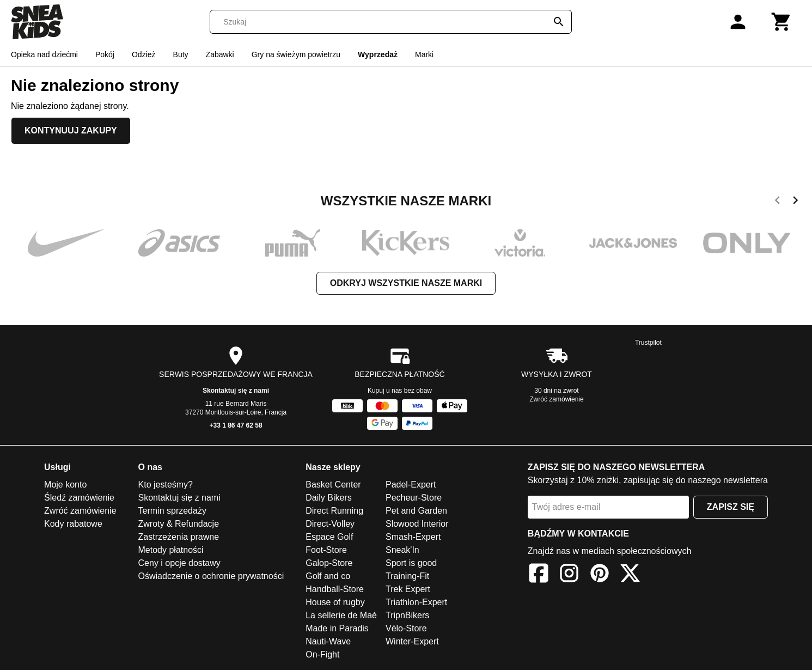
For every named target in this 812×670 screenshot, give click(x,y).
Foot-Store (326, 550)
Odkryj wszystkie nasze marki (406, 283)
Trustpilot (648, 343)
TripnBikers (407, 615)
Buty (181, 54)
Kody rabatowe (73, 524)
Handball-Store (335, 589)
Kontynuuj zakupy (71, 130)
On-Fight (322, 654)
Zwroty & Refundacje (179, 524)
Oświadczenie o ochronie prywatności (211, 576)
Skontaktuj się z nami (236, 391)
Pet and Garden (416, 511)
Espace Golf (329, 537)
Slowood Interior (417, 524)
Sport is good (411, 563)
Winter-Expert (412, 641)
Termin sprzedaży (172, 511)
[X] (630, 575)
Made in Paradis (337, 628)
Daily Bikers (328, 498)
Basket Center (333, 485)
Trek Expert (408, 589)
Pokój (105, 54)
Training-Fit (407, 576)
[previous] (777, 202)
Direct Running (334, 511)
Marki (424, 54)
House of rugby (335, 602)
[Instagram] (569, 575)
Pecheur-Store (414, 498)
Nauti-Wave (328, 641)
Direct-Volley (330, 524)
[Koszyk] (782, 22)
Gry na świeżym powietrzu (296, 54)
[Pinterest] (600, 575)
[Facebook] (539, 575)
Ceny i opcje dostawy (179, 563)
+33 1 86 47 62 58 (236, 425)
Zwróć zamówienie (556, 399)
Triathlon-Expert (416, 602)
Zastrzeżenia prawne (179, 537)
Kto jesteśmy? (166, 485)
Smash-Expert (413, 537)
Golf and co (328, 576)
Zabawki (220, 54)
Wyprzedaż (378, 54)
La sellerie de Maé (341, 615)
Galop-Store (329, 563)
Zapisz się (731, 507)
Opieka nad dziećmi (44, 54)
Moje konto (65, 485)
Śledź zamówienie (79, 498)
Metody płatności (171, 550)
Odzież (144, 54)
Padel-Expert (411, 485)
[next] (795, 202)
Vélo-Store (406, 628)
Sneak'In (402, 550)
